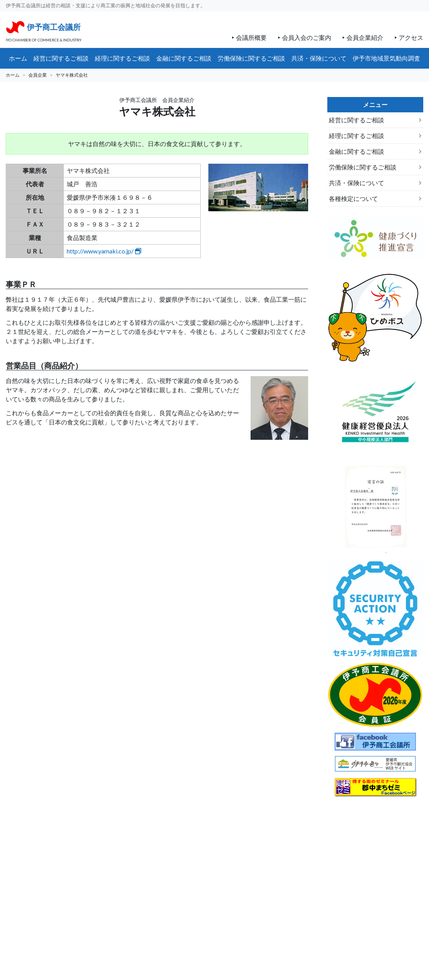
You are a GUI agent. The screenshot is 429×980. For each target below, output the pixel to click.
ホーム (13, 75)
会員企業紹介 (365, 37)
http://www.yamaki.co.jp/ (104, 251)
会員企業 (38, 75)
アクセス (411, 37)
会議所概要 (251, 37)
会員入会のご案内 (307, 37)
